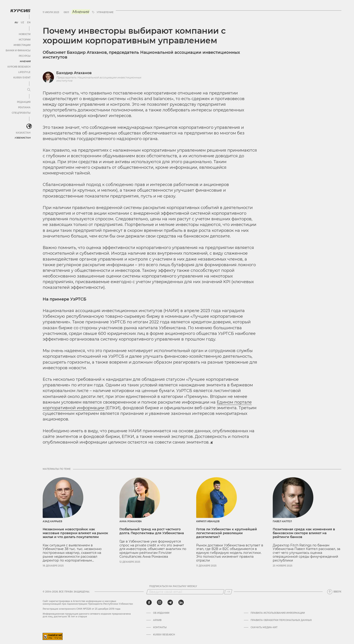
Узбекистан (22, 138)
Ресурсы (25, 56)
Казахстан (23, 133)
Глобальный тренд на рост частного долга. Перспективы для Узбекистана (152, 531)
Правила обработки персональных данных (281, 620)
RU (16, 23)
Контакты (160, 628)
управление (105, 12)
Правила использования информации (278, 613)
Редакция (24, 102)
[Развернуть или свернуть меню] (29, 90)
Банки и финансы (18, 51)
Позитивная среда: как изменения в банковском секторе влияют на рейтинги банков (304, 533)
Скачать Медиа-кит (264, 628)
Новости (25, 34)
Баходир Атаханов (74, 73)
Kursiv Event (22, 78)
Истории (25, 40)
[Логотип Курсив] (20, 11)
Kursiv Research (164, 635)
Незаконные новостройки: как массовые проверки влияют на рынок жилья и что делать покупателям (75, 533)
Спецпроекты (21, 113)
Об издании (161, 613)
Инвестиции (22, 45)
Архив (157, 620)
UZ (22, 23)
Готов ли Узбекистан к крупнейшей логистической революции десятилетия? (227, 533)
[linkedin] (181, 602)
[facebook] (149, 602)
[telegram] (170, 602)
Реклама (24, 107)
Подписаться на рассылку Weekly (173, 586)
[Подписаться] (228, 592)
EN (29, 23)
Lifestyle (24, 72)
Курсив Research (19, 67)
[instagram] (160, 602)
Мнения (25, 61)
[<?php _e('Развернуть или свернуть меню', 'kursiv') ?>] (29, 126)
